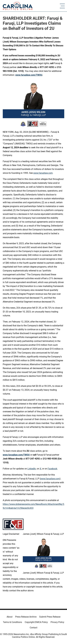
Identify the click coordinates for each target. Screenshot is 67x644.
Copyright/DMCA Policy (36, 622)
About (10, 617)
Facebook (52, 469)
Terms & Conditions (12, 622)
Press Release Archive (26, 617)
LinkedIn (32, 469)
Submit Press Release (50, 617)
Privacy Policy (57, 622)
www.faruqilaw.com (43, 173)
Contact (33, 628)
